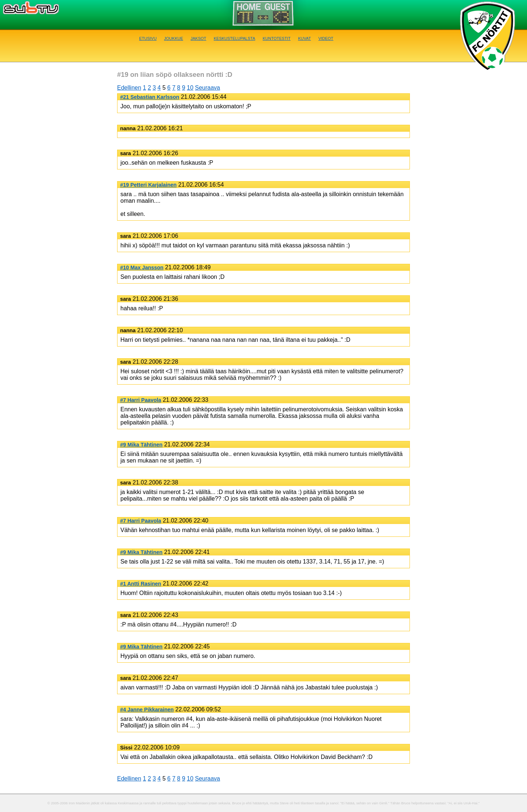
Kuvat (304, 38)
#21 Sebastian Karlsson (150, 97)
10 (190, 88)
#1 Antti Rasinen (141, 584)
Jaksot (199, 38)
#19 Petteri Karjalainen (148, 185)
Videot (326, 38)
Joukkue (173, 38)
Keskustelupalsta (234, 38)
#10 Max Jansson (142, 267)
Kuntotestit (277, 38)
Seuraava (208, 88)
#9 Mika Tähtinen (141, 445)
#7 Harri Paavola (141, 400)
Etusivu (148, 38)
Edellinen (129, 88)
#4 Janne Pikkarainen (147, 710)
